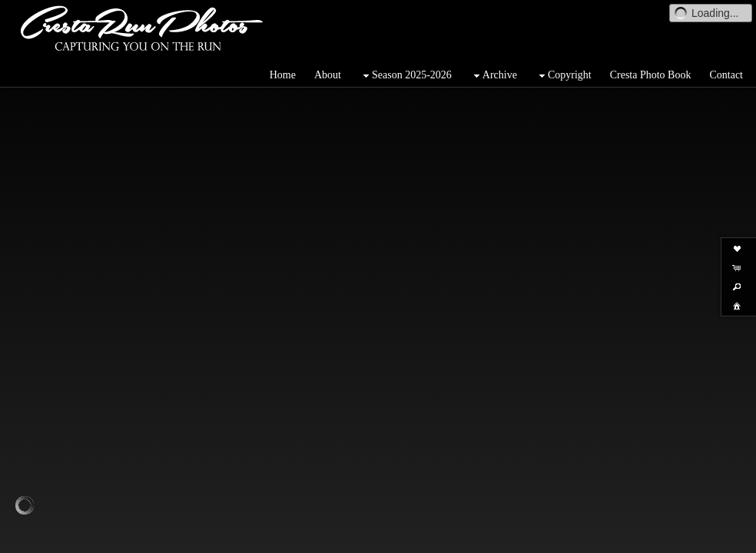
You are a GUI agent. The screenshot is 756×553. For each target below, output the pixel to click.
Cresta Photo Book (651, 75)
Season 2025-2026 (406, 76)
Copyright (564, 76)
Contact (726, 75)
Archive (494, 76)
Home (283, 75)
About (328, 75)
